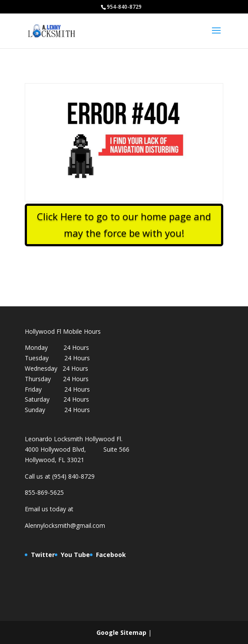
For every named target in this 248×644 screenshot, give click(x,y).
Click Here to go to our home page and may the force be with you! (124, 224)
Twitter (43, 555)
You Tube (75, 555)
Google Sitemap (121, 632)
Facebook (111, 555)
